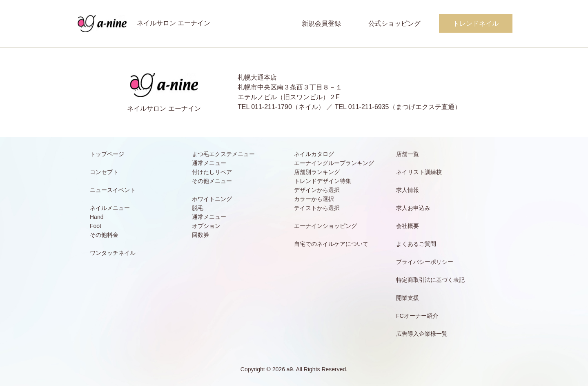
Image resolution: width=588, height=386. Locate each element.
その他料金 (104, 235)
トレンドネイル (476, 23)
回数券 (200, 235)
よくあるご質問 (416, 244)
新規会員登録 (321, 23)
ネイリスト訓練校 (419, 172)
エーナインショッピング (325, 226)
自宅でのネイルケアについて (331, 244)
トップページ (107, 154)
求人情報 (408, 190)
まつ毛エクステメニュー (223, 154)
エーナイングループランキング (334, 163)
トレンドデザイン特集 (323, 181)
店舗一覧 (408, 154)
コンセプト (104, 172)
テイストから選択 (317, 208)
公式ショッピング (394, 23)
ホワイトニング (212, 199)
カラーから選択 (314, 199)
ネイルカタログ (314, 154)
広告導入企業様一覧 (422, 334)
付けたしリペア (212, 172)
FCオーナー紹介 (417, 316)
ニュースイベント (113, 190)
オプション (206, 226)
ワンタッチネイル (113, 253)
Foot (96, 226)
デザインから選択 (317, 190)
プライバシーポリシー (425, 262)
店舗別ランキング (317, 172)
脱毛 (198, 208)
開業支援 (408, 298)
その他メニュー (212, 181)
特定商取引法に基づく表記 (430, 280)
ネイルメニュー (110, 208)
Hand (97, 217)
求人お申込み (413, 208)
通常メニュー (209, 163)
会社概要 (408, 226)
